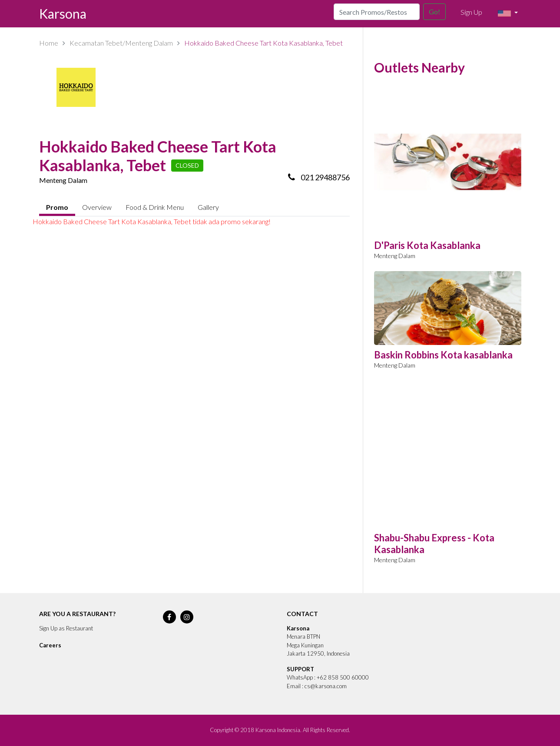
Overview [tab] (97, 207)
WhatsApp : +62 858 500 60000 (328, 677)
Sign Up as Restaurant (66, 628)
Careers (50, 645)
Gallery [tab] (208, 207)
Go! (434, 12)
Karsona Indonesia (278, 730)
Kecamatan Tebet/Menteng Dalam (121, 43)
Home (49, 43)
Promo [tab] (57, 207)
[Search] (377, 12)
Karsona (63, 13)
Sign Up (471, 12)
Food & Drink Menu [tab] (155, 207)
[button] (508, 13)
